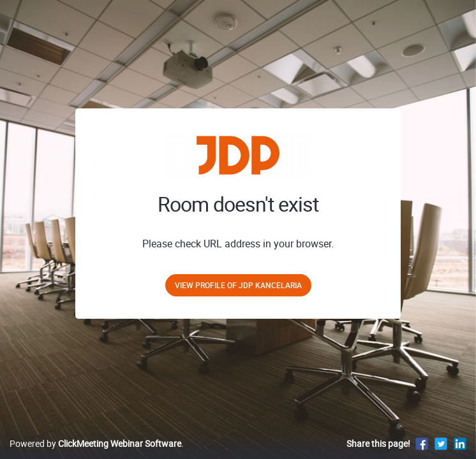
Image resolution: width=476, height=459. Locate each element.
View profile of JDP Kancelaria (238, 285)
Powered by (95, 443)
